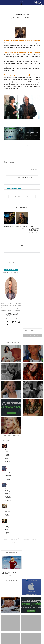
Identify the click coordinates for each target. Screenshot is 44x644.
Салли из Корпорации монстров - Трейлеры (16, 626)
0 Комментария (22, 245)
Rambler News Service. (36, 142)
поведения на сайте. (22, 148)
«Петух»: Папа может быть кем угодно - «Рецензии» (29, 463)
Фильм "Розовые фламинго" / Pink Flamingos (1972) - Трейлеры (33, 501)
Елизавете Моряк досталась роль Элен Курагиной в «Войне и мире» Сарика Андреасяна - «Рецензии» (40, 422)
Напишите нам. (37, 148)
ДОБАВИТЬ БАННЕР (14, 189)
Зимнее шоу (22, 14)
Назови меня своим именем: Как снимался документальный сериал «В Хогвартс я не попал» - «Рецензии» (40, 444)
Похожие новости (22, 208)
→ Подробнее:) (16, 311)
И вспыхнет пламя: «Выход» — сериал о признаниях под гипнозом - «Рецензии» (40, 463)
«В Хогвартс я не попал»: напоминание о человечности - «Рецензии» (29, 442)
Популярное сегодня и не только (22, 177)
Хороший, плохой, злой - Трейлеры (6, 626)
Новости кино (28, 18)
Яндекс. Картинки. (36, 145)
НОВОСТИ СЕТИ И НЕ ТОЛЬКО (22, 196)
